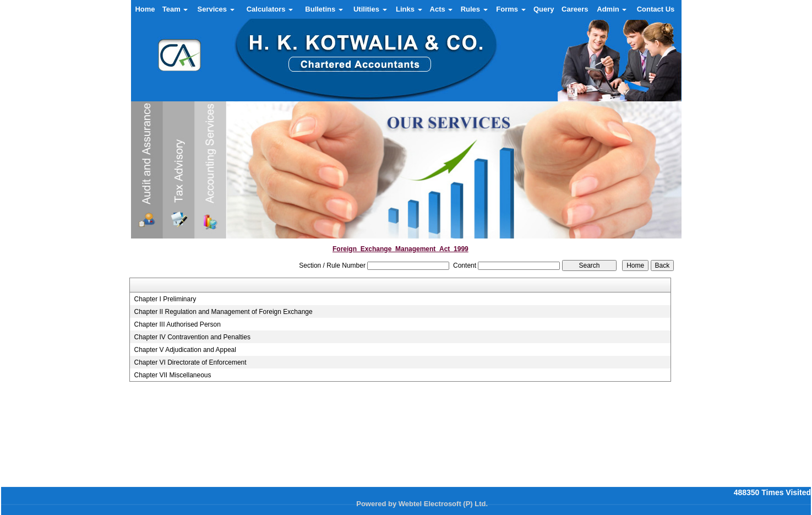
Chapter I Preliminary (165, 299)
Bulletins (324, 9)
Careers (575, 9)
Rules (474, 9)
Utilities (370, 9)
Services (216, 9)
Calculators (270, 9)
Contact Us (656, 9)
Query (544, 9)
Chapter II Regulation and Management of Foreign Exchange (223, 312)
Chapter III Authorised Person (177, 324)
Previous (154, 215)
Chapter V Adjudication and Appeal (185, 350)
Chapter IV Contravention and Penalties (192, 337)
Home (145, 9)
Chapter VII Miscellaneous (172, 375)
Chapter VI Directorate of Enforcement (190, 362)
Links (409, 9)
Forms (511, 9)
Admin (612, 9)
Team (175, 9)
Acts (442, 9)
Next (659, 215)
